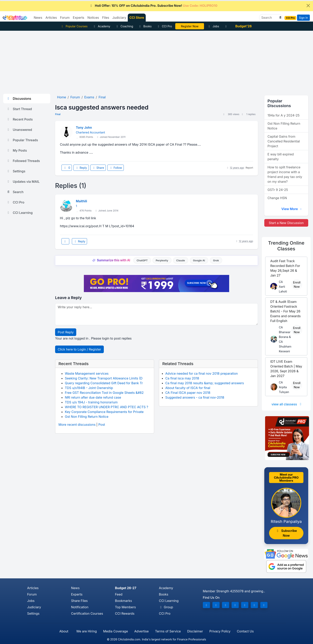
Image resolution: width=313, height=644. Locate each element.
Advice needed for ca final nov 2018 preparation (202, 373)
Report (249, 168)
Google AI (199, 260)
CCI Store (137, 18)
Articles (33, 588)
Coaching (124, 26)
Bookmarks (123, 601)
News (75, 588)
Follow (116, 168)
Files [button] (106, 18)
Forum (32, 594)
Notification (80, 607)
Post (102, 425)
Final (58, 114)
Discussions (19, 99)
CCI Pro (164, 26)
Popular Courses (74, 26)
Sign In (303, 18)
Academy (101, 26)
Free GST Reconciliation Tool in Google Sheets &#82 (104, 393)
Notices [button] (93, 18)
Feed (119, 594)
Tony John (84, 127)
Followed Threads (23, 161)
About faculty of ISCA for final (188, 388)
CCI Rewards (125, 613)
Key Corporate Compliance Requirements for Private (104, 412)
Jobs (213, 26)
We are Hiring (86, 631)
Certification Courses (87, 613)
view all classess (287, 404)
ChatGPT (142, 260)
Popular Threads (22, 140)
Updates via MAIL (23, 182)
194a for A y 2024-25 (284, 115)
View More (292, 209)
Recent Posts (20, 119)
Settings (16, 171)
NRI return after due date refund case (93, 397)
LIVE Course (190, 26)
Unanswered (19, 130)
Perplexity (162, 260)
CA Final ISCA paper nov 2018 (188, 393)
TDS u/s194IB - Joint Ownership (89, 388)
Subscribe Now (286, 533)
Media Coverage (116, 631)
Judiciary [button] (119, 18)
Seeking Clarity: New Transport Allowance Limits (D (104, 378)
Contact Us (245, 631)
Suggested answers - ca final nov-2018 (195, 397)
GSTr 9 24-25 (278, 190)
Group (166, 607)
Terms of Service (168, 631)
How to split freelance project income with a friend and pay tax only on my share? (285, 174)
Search (15, 192)
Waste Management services (87, 373)
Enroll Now (297, 284)
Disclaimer (195, 631)
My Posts (17, 150)
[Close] (308, 6)
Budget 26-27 (126, 588)
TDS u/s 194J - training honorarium (91, 402)
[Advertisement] (156, 61)
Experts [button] (79, 18)
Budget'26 (244, 26)
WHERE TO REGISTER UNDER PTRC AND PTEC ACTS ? (106, 407)
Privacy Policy (220, 631)
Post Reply (66, 332)
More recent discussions (77, 425)
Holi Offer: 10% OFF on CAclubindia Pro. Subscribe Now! (153, 6)
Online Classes (286, 246)
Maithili (81, 201)
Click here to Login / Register (79, 349)
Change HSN (277, 198)
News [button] (38, 18)
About (64, 631)
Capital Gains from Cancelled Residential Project (284, 141)
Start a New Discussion (286, 223)
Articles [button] (51, 18)
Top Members (125, 607)
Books (145, 26)
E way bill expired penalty (281, 157)
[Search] (269, 18)
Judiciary (34, 607)
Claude (181, 260)
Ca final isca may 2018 (182, 378)
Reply (81, 168)
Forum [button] (65, 18)
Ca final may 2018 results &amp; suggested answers (205, 383)
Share (98, 168)
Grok (216, 260)
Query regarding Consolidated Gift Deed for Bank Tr (104, 383)
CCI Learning (19, 213)
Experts (77, 594)
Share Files (79, 601)
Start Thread (19, 109)
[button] (280, 18)
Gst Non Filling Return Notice (87, 417)
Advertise (142, 631)
